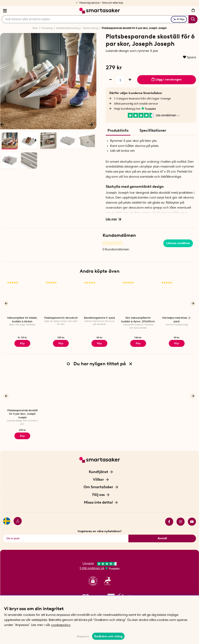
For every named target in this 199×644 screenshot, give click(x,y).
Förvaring (47, 28)
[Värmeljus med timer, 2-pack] (177, 297)
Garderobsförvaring (68, 28)
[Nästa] (91, 124)
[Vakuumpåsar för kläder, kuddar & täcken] (22, 297)
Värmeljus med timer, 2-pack (177, 320)
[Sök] (100, 19)
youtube (192, 520)
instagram (181, 520)
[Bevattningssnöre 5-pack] (99, 297)
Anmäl (162, 537)
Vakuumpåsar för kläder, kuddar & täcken (22, 320)
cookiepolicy (61, 625)
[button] (93, 580)
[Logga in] (16, 520)
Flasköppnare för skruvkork (61, 318)
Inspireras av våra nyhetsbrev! (100, 530)
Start (35, 28)
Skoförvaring (91, 28)
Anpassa (83, 636)
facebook (169, 520)
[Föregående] (6, 303)
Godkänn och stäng (108, 636)
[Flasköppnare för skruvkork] (61, 297)
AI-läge (179, 19)
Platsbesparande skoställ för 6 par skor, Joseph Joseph (22, 413)
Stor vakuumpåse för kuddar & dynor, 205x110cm (138, 320)
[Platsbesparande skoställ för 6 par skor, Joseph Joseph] (22, 389)
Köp (22, 343)
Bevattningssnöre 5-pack (99, 318)
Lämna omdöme (178, 243)
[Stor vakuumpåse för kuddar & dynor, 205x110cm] (138, 297)
